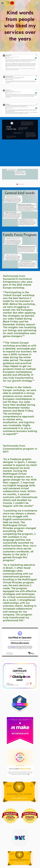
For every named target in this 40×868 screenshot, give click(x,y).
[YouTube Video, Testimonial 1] (20, 154)
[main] (20, 26)
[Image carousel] (20, 177)
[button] (3, 3)
